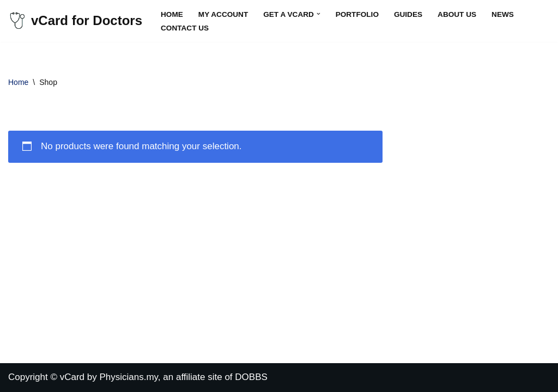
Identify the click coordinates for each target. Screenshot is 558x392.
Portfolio (357, 14)
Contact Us (185, 28)
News (503, 14)
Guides (408, 14)
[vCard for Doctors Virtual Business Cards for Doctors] (75, 21)
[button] (319, 14)
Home (172, 14)
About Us (457, 14)
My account (223, 14)
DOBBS (251, 377)
